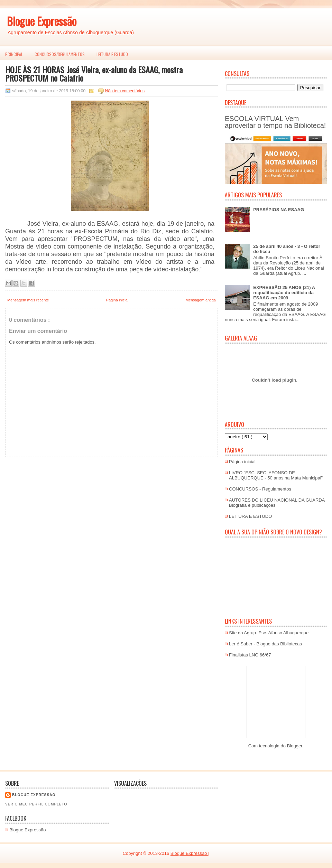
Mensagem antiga (201, 300)
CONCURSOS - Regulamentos (260, 489)
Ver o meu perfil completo (36, 804)
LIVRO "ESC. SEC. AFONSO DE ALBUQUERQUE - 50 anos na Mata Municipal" (276, 475)
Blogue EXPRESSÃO (34, 795)
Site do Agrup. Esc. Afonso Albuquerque (269, 633)
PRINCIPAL (14, 54)
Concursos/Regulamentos (60, 54)
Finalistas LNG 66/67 (250, 655)
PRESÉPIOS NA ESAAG (279, 210)
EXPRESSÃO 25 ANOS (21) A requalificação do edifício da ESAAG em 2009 (284, 293)
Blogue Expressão (42, 21)
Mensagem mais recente (28, 300)
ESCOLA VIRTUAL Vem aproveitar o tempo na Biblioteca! (275, 122)
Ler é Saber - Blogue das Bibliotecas (265, 644)
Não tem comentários (125, 91)
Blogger (295, 746)
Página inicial (117, 300)
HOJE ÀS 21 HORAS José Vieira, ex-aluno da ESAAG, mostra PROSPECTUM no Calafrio (94, 74)
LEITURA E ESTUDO (112, 54)
